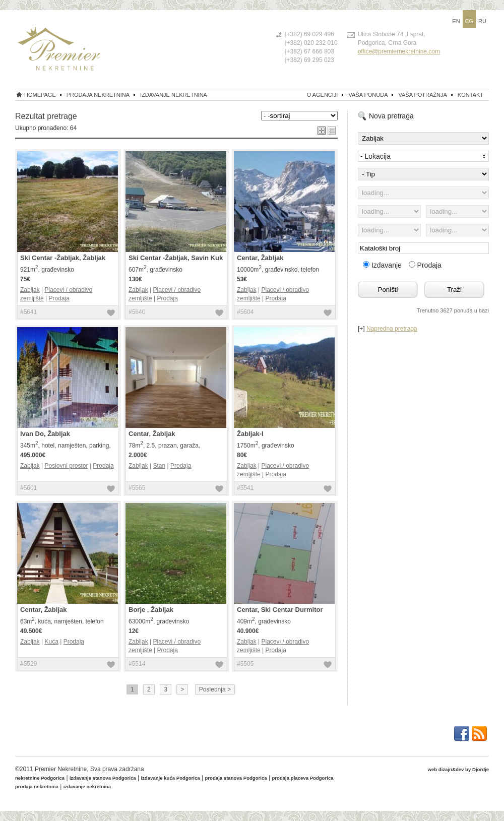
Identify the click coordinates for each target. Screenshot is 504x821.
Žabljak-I (250, 434)
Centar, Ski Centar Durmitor (280, 610)
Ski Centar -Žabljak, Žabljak (63, 258)
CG (469, 21)
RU (482, 21)
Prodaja (59, 298)
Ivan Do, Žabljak (45, 434)
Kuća (51, 642)
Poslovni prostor (66, 466)
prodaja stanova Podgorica (236, 778)
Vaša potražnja (422, 95)
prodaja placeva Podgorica (302, 778)
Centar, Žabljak (260, 258)
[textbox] (423, 248)
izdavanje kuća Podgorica (170, 778)
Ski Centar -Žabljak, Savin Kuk (176, 258)
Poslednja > (215, 689)
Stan (159, 466)
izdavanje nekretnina (174, 95)
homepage (40, 95)
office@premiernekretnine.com (399, 51)
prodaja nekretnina (98, 95)
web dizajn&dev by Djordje (458, 769)
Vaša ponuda (368, 95)
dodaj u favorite (111, 313)
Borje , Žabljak (151, 610)
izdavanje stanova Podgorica (103, 778)
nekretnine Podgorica (40, 778)
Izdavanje (383, 265)
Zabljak (30, 290)
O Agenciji (323, 95)
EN (456, 21)
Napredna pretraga (392, 329)
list (332, 131)
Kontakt (470, 95)
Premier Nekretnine (61, 769)
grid (322, 131)
